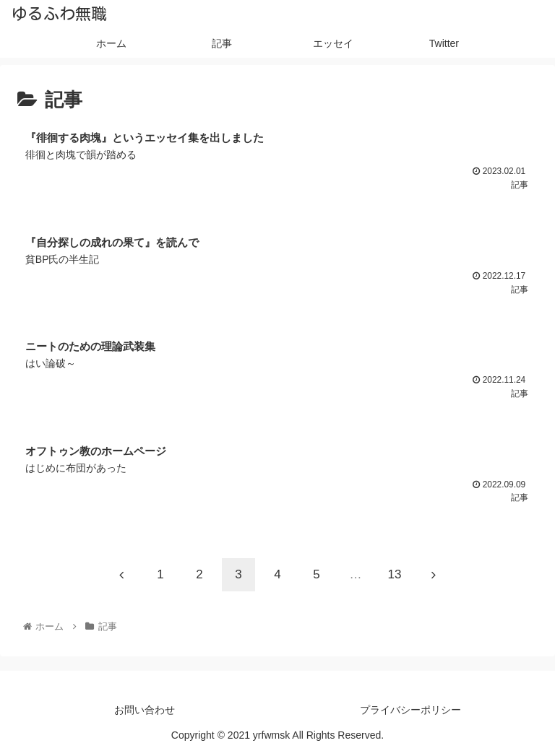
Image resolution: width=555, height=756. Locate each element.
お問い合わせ (145, 710)
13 (395, 574)
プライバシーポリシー (410, 710)
